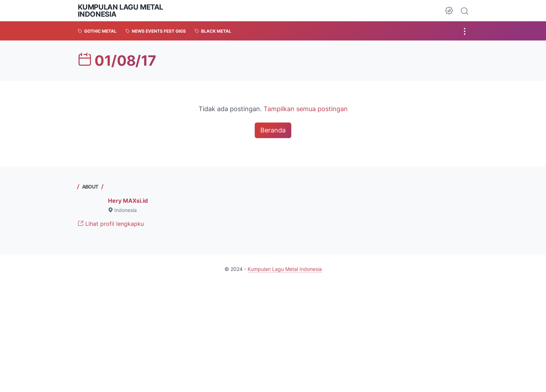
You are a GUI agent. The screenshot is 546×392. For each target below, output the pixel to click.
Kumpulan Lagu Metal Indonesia (120, 11)
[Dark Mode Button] (449, 11)
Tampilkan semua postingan (306, 109)
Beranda (273, 130)
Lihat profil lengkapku (111, 224)
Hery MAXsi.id (128, 201)
